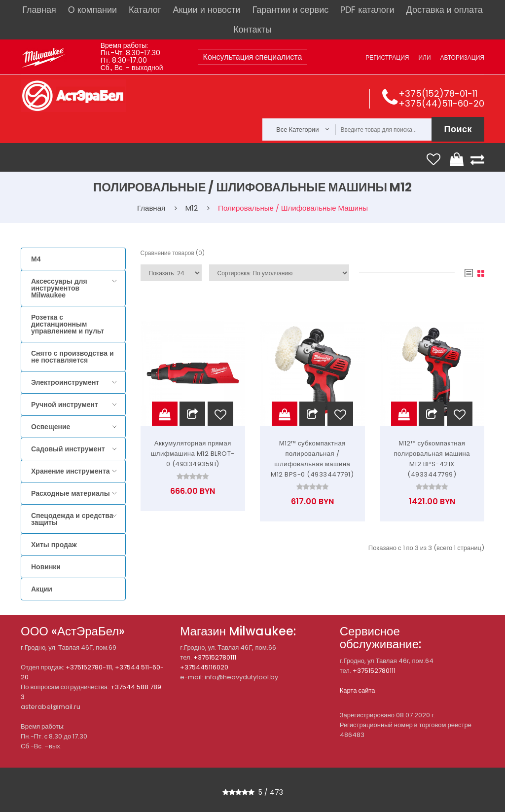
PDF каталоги (367, 10)
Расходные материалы (71, 493)
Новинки (46, 567)
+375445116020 (204, 667)
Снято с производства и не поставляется (72, 357)
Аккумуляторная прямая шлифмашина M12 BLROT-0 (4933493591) (193, 454)
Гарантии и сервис (290, 10)
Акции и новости (206, 10)
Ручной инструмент (65, 405)
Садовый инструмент (68, 449)
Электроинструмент (65, 382)
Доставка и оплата (444, 10)
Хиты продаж (54, 545)
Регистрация (387, 57)
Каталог (145, 10)
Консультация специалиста (253, 57)
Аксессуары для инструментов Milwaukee (59, 288)
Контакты (252, 29)
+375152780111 (215, 657)
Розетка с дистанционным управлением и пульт (68, 324)
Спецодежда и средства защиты (72, 519)
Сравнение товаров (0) (173, 253)
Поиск (458, 129)
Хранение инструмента (71, 471)
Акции (42, 589)
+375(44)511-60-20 (441, 103)
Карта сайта (358, 690)
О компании (92, 10)
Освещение (51, 427)
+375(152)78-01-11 (438, 93)
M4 (36, 259)
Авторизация (462, 57)
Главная (39, 10)
